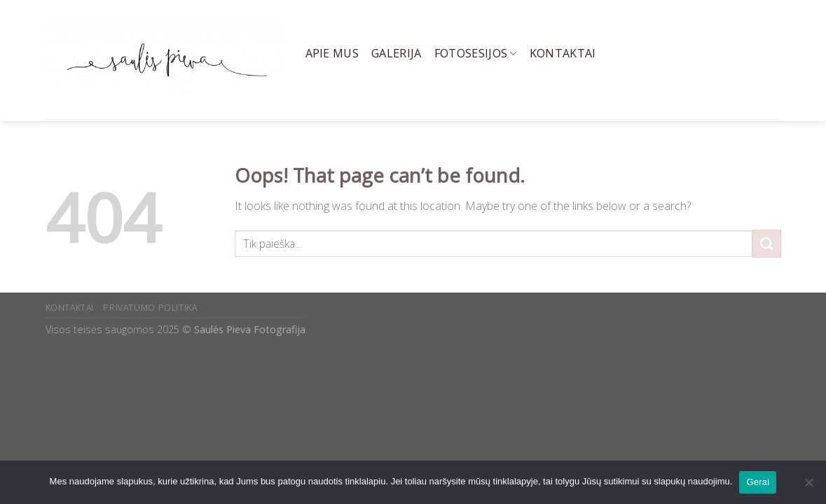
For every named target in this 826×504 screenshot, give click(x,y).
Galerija (397, 53)
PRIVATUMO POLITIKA (150, 308)
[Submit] (766, 243)
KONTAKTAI (70, 308)
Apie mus (332, 53)
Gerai (758, 482)
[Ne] (808, 486)
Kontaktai (563, 53)
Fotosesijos (476, 53)
